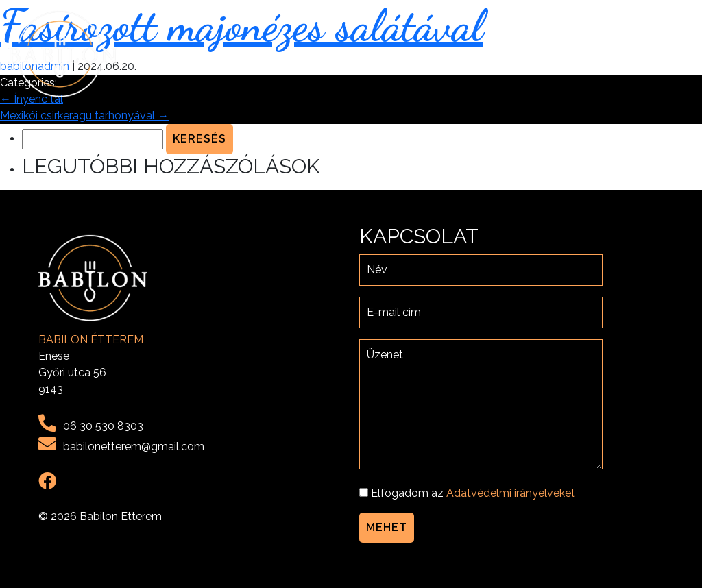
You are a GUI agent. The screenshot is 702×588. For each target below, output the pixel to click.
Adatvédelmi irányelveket (511, 493)
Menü (536, 54)
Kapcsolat (655, 54)
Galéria (587, 54)
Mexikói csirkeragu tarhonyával (84, 115)
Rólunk (486, 54)
